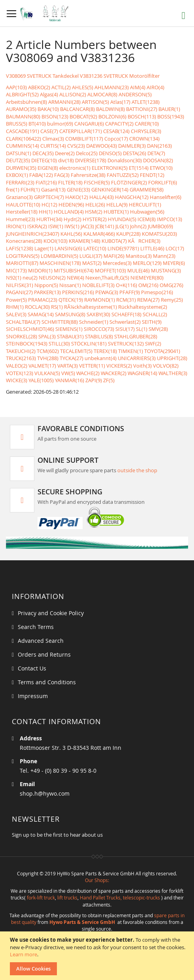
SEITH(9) (152, 322)
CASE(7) (49, 131)
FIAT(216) (46, 182)
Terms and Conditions (47, 682)
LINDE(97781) (123, 248)
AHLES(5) (83, 87)
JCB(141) (105, 226)
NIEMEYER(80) (147, 278)
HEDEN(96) (71, 205)
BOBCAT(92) (83, 116)
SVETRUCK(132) (126, 344)
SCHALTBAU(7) (23, 322)
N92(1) (14, 278)
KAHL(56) (71, 234)
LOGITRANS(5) (23, 256)
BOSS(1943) (171, 116)
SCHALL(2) (155, 314)
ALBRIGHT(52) (22, 94)
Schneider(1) (94, 322)
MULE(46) (138, 270)
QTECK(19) (71, 300)
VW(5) (68, 373)
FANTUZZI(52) (123, 175)
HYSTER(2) (95, 219)
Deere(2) (65, 153)
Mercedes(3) (117, 263)
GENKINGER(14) (110, 190)
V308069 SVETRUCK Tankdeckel (42, 76)
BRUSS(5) (17, 124)
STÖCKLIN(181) (89, 344)
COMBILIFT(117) (84, 139)
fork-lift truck (41, 897)
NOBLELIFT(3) (98, 285)
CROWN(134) (144, 139)
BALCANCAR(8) (77, 109)
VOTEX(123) (20, 373)
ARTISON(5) (95, 102)
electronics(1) (75, 168)
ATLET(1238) (146, 102)
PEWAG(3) (107, 292)
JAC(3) (87, 226)
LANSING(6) (68, 248)
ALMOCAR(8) (102, 94)
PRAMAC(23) (43, 300)
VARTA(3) (68, 366)
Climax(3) (53, 139)
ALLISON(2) (73, 94)
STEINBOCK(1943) (27, 344)
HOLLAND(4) (69, 212)
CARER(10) (147, 124)
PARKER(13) (47, 292)
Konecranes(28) (24, 241)
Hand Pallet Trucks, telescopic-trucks (120, 897)
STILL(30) (59, 344)
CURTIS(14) (53, 146)
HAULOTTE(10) (23, 205)
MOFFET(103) (110, 270)
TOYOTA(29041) (162, 351)
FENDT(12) (152, 175)
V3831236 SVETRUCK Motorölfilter (120, 76)
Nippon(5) (46, 285)
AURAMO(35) (21, 109)
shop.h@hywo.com (45, 793)
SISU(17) (125, 329)
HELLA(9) (117, 205)
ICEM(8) (147, 219)
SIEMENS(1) (69, 329)
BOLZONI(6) (112, 116)
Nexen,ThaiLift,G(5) (107, 278)
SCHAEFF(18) (126, 314)
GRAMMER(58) (147, 190)
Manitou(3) (139, 256)
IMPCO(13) (170, 219)
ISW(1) (56, 226)
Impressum (33, 696)
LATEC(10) (95, 248)
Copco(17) (116, 139)
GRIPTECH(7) (49, 197)
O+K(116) (126, 285)
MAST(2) (92, 263)
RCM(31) (126, 300)
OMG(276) (171, 285)
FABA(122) (41, 175)
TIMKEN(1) (131, 351)
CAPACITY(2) (119, 124)
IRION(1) (16, 226)
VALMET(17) (42, 366)
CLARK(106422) (24, 139)
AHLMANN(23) (112, 87)
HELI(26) (95, 205)
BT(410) (37, 124)
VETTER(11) (92, 366)
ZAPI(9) (94, 380)
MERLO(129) (147, 263)
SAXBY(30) (98, 314)
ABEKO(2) (39, 87)
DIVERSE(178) (91, 160)
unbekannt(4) (101, 358)
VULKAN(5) (47, 373)
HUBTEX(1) (116, 212)
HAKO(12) (77, 197)
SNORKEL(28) (22, 336)
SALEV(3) (16, 314)
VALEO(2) (17, 366)
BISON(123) (55, 116)
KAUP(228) (128, 234)
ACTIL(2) (61, 87)
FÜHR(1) (30, 190)
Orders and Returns (44, 654)
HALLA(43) (102, 197)
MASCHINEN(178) (60, 263)
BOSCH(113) (142, 116)
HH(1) (46, 212)
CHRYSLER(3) (146, 131)
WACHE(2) (88, 373)
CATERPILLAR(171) (81, 131)
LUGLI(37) (91, 256)
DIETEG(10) (44, 160)
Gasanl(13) (53, 190)
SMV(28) (158, 329)
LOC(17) (175, 248)
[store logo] (46, 13)
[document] (98, 956)
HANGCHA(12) (132, 197)
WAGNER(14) (142, 373)
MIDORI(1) (40, 270)
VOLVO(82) (166, 366)
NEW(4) (75, 278)
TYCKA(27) (72, 358)
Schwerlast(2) (125, 322)
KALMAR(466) (99, 234)
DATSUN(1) (19, 153)
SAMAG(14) (41, 314)
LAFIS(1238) (20, 248)
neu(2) (30, 278)
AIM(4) (138, 87)
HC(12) (49, 205)
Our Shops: (97, 880)
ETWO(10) (161, 168)
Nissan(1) (70, 285)
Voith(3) (142, 366)
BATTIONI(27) (142, 109)
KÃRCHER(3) (144, 241)
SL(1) (142, 329)
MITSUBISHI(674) (74, 270)
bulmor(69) (60, 124)
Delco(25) (87, 153)
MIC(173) (16, 270)
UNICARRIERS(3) (137, 358)
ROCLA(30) (37, 307)
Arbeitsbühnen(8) (26, 102)
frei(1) (13, 190)
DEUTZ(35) (18, 160)
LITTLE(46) (152, 248)
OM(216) (148, 285)
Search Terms (36, 627)
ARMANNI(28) (64, 102)
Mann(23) (164, 256)
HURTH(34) (49, 219)
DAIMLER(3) (132, 146)
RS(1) (57, 307)
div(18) (66, 160)
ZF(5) (109, 380)
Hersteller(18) (22, 212)
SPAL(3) (47, 336)
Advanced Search (41, 641)
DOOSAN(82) (158, 160)
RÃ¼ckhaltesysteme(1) (90, 307)
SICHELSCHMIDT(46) (30, 329)
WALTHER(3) (173, 373)
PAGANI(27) (19, 292)
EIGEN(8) (48, 168)
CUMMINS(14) (23, 146)
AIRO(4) (155, 87)
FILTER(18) (70, 182)
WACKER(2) (114, 373)
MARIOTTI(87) (22, 263)
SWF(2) (153, 344)
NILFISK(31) (20, 285)
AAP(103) (16, 87)
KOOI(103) (56, 241)
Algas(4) (49, 94)
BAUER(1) (169, 109)
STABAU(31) (70, 336)
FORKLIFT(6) (163, 182)
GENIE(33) (78, 190)
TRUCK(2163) (21, 358)
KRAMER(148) (85, 241)
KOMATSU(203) (159, 234)
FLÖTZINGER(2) (129, 182)
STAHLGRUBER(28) (136, 336)
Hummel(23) (21, 219)
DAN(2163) (159, 146)
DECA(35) (43, 153)
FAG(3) (62, 175)
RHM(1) (15, 307)
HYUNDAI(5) (122, 219)
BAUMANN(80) (23, 116)
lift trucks (67, 897)
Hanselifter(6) (166, 197)
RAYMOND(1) (100, 300)
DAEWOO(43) (102, 146)
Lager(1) (44, 248)
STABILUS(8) (99, 336)
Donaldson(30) (125, 160)
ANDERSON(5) (135, 94)
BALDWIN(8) (110, 109)
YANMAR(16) (70, 380)
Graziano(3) (19, 197)
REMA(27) (148, 300)
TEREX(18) (105, 351)
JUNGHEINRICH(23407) (33, 234)
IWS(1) (72, 226)
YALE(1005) (41, 380)
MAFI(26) (114, 256)
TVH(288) (48, 358)
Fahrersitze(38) (88, 175)
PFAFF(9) (130, 292)
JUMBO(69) (160, 226)
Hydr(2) (73, 219)
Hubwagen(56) (147, 212)
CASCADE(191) (23, 131)
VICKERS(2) (119, 366)
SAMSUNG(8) (70, 314)
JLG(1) (122, 226)
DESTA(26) (135, 153)
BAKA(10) (48, 109)
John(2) (138, 226)
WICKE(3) (17, 380)
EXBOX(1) (17, 175)
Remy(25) (172, 300)
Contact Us (32, 668)
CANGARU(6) (89, 124)
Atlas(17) (120, 102)
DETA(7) (156, 153)
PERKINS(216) (78, 292)
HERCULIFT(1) (145, 205)
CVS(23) (76, 146)
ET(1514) (139, 168)
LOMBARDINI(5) (59, 256)
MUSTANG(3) (166, 270)
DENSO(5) (110, 153)
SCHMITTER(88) (60, 322)
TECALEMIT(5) (76, 351)
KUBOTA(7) (114, 241)
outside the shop (137, 470)
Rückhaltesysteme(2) (143, 307)
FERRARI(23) (20, 182)
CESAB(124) (116, 131)
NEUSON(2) (52, 278)
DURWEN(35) (21, 168)
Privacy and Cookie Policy (51, 613)
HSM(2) (94, 212)
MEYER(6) (174, 263)
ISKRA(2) (37, 226)
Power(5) (16, 300)
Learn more (24, 954)
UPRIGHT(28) (172, 358)
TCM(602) (48, 351)
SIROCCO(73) (99, 329)
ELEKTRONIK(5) (110, 168)
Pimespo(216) (157, 292)
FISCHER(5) (97, 182)
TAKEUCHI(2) (21, 351)
